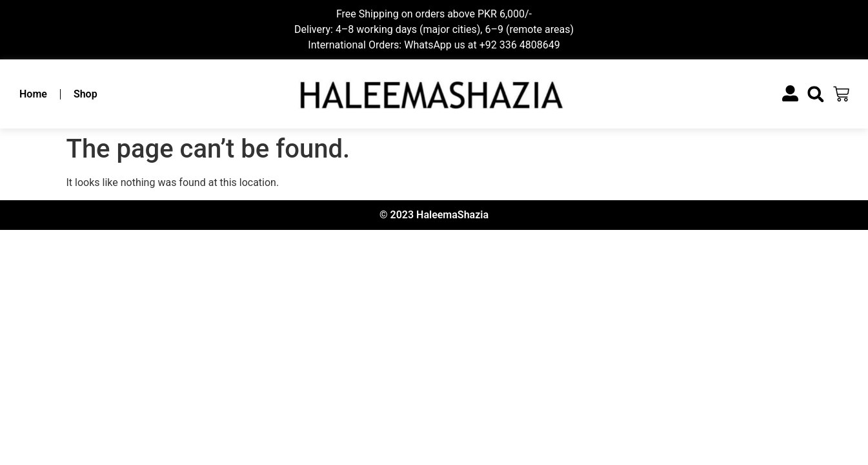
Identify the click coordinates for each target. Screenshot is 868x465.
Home (33, 94)
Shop (86, 94)
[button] (815, 94)
